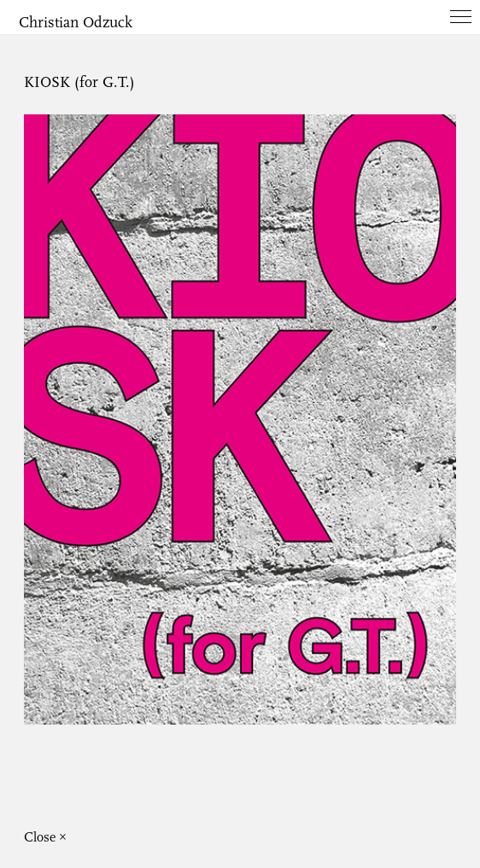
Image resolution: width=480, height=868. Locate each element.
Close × (45, 837)
